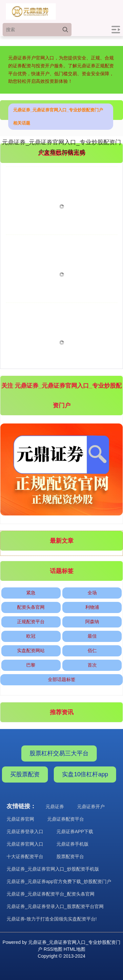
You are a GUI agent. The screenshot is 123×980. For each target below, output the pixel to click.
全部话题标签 (62, 679)
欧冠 (31, 636)
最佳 (92, 636)
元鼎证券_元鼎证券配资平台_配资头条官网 (51, 894)
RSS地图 (53, 949)
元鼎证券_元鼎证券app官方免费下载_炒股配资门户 (59, 881)
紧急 (31, 593)
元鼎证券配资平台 (66, 819)
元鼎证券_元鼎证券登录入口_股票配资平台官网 (55, 906)
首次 (92, 665)
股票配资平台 (70, 856)
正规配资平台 (31, 622)
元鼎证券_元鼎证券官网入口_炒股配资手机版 (53, 869)
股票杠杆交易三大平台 (59, 753)
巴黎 (31, 665)
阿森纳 (92, 622)
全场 (92, 593)
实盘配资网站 (31, 650)
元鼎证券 (55, 807)
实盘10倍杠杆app (85, 774)
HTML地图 (74, 949)
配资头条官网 (31, 607)
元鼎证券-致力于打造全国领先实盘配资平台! (52, 919)
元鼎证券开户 (91, 807)
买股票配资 (25, 774)
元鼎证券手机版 (72, 844)
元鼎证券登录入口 (25, 832)
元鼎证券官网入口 (25, 844)
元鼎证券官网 (20, 819)
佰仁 (92, 650)
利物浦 (92, 607)
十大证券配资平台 (25, 856)
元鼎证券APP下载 (75, 832)
